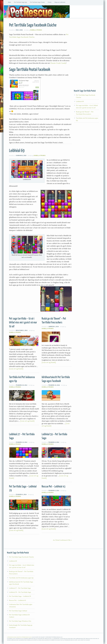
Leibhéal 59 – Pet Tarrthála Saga (20, 592)
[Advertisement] (86, 54)
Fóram (50, 2)
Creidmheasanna (12, 637)
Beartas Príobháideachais (24, 637)
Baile (9, 2)
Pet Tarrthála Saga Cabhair (18, 611)
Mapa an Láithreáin (60, 2)
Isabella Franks (36, 30)
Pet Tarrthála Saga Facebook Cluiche (33, 25)
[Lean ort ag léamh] (16, 369)
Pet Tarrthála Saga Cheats (37, 2)
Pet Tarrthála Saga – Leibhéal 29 (20, 596)
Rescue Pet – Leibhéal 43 (53, 487)
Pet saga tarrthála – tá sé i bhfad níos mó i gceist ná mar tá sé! (23, 323)
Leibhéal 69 (17, 151)
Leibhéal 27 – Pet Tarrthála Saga (20, 588)
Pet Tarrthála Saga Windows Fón (20, 621)
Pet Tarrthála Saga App (20, 2)
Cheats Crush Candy (58, 63)
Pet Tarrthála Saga (53, 12)
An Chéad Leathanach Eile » (62, 540)
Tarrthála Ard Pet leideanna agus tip (21, 578)
